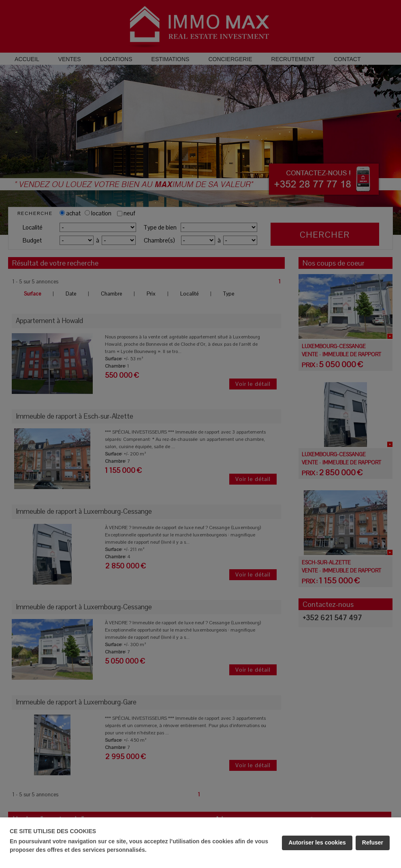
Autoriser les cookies (317, 842)
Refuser (373, 842)
